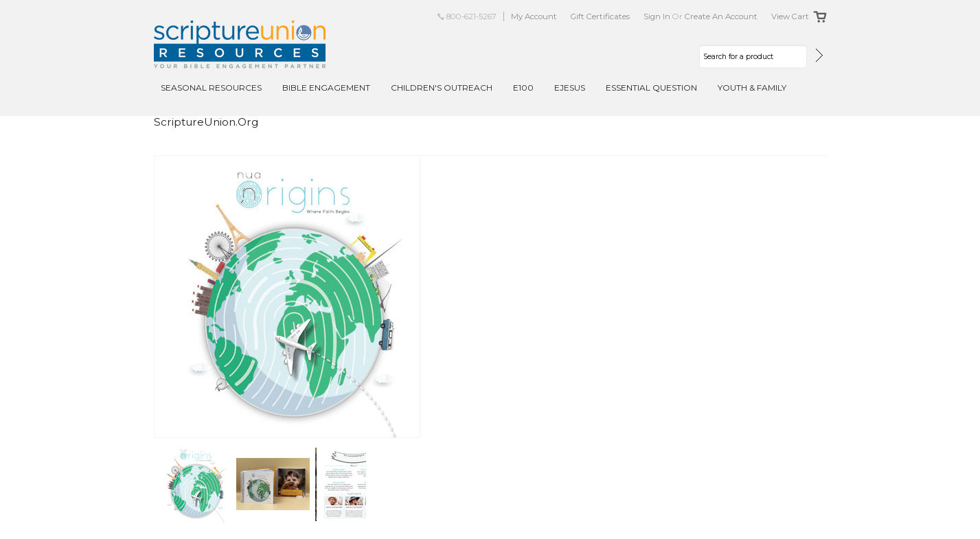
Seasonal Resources (211, 88)
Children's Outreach (442, 88)
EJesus (570, 88)
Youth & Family (752, 88)
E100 (523, 88)
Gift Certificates (600, 16)
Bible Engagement (326, 88)
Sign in (657, 16)
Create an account (721, 16)
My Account (534, 16)
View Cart (790, 16)
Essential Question (651, 88)
